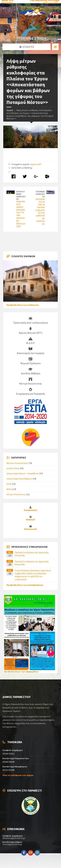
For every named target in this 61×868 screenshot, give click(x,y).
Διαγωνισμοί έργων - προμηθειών (23, 473)
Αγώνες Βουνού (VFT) (31, 331)
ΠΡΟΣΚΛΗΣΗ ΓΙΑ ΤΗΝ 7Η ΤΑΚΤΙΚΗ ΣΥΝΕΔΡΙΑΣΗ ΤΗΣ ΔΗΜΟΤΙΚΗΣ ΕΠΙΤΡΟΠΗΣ (40, 212)
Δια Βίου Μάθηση (31, 371)
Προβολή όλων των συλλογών (23, 305)
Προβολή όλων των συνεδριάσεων (25, 585)
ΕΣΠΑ (9, 484)
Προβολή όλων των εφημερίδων (21, 672)
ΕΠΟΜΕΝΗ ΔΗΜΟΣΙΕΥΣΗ (40, 194)
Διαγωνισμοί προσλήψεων (19, 479)
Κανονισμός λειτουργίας (31, 351)
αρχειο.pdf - (36, 164)
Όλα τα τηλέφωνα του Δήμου (18, 775)
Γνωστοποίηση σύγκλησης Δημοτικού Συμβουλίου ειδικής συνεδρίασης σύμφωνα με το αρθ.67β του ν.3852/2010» (33, 575)
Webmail (30, 520)
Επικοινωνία (30, 529)
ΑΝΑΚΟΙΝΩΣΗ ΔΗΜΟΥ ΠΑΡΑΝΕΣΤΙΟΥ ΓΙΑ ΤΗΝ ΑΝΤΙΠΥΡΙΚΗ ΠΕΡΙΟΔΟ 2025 (21, 214)
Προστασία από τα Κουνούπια (31, 320)
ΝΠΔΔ (9, 489)
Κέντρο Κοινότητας (30, 381)
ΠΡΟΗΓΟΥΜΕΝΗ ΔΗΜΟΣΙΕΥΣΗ (21, 195)
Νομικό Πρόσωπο (31, 361)
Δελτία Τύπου (13, 468)
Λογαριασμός (31, 510)
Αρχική (10, 110)
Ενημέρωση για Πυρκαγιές (30, 392)
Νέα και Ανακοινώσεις (17, 463)
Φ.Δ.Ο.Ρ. (31, 341)
